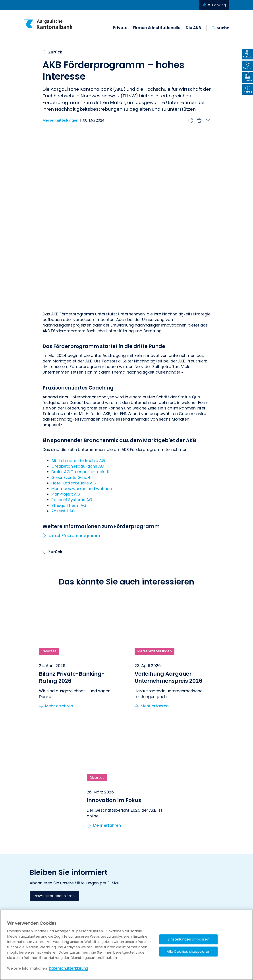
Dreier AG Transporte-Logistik (81, 404)
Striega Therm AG (69, 437)
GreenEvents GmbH (71, 409)
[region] (126, 945)
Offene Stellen (87, 904)
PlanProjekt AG (66, 426)
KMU (130, 904)
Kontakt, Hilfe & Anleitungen (97, 883)
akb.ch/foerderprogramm (74, 467)
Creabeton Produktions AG (78, 398)
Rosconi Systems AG (72, 432)
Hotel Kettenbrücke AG (74, 415)
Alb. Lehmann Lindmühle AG (78, 392)
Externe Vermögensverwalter (149, 898)
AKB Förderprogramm (194, 894)
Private (120, 28)
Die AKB (193, 28)
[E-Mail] (208, 120)
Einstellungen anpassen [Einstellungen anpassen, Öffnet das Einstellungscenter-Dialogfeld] (188, 939)
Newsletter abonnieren (54, 828)
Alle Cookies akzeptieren (189, 951)
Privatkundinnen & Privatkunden (141, 885)
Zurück (55, 52)
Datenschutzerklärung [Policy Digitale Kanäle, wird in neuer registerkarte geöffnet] (68, 968)
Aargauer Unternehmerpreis (200, 889)
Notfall (80, 889)
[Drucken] (199, 120)
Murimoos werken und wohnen (82, 420)
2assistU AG (63, 443)
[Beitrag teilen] (190, 120)
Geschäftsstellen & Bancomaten (90, 896)
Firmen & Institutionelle (157, 28)
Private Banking (138, 893)
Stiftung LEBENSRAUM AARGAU (200, 883)
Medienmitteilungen (60, 120)
